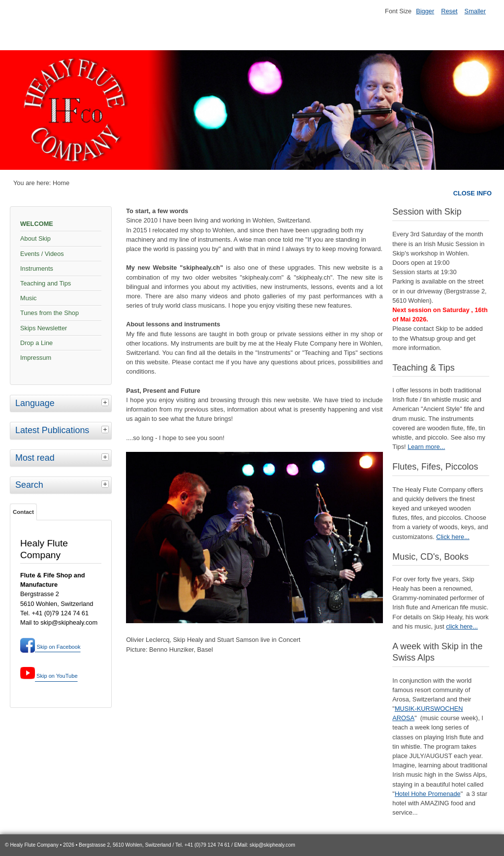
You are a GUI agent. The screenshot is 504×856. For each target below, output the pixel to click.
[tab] (106, 402)
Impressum (36, 358)
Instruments (37, 269)
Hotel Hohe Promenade (428, 794)
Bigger (425, 11)
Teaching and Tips (46, 283)
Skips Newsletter (44, 328)
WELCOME (37, 224)
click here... (462, 626)
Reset (449, 11)
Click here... (453, 537)
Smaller (475, 11)
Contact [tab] (23, 512)
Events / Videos (42, 254)
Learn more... (426, 447)
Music (28, 298)
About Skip (35, 238)
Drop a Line (36, 343)
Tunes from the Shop (49, 313)
